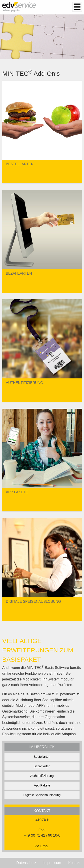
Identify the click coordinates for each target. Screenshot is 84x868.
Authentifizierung (42, 776)
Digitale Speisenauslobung (42, 795)
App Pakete (42, 785)
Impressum (52, 863)
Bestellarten (42, 757)
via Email (42, 846)
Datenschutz (26, 863)
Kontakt (74, 863)
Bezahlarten (42, 766)
